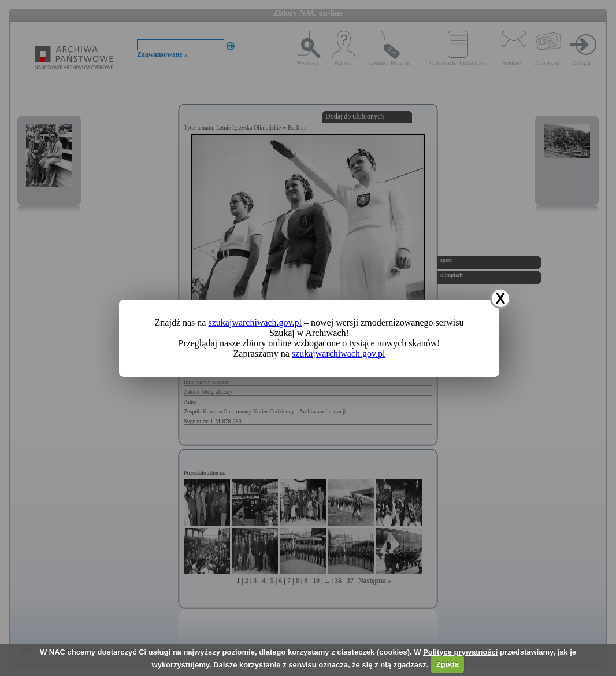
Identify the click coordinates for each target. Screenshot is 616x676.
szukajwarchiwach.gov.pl (255, 322)
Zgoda (448, 664)
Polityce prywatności (460, 652)
